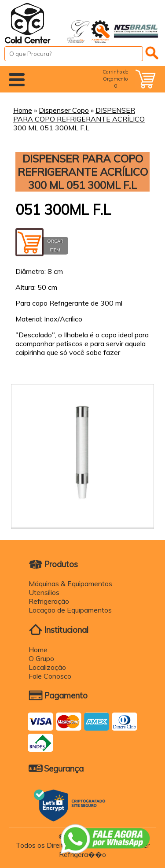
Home (23, 110)
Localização (47, 667)
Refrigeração (49, 601)
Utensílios (44, 592)
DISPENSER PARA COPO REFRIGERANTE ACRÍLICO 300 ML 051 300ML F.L (79, 119)
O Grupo (41, 658)
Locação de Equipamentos (70, 610)
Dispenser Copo (64, 110)
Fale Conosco (50, 676)
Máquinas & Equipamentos (70, 584)
